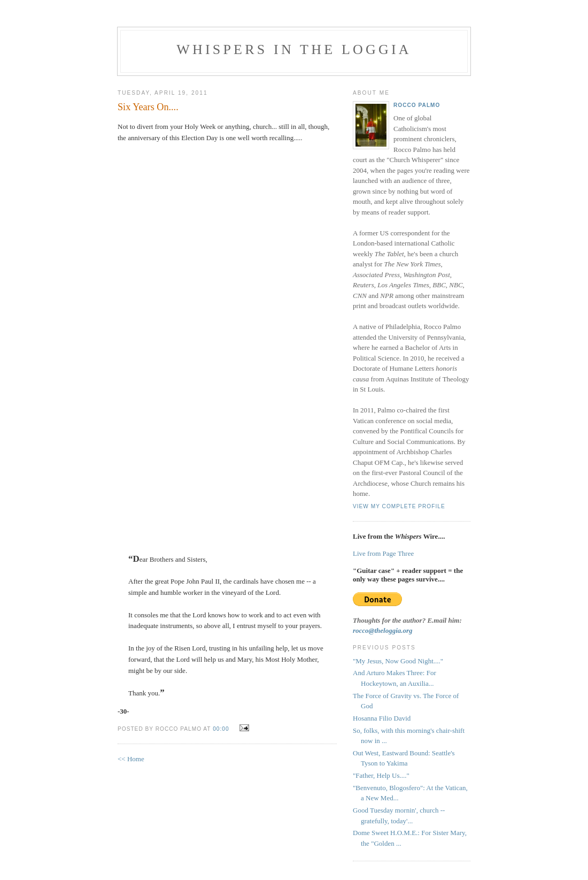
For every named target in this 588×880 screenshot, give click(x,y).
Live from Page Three (383, 553)
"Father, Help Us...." (381, 775)
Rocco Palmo (417, 105)
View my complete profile (399, 506)
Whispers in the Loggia (294, 49)
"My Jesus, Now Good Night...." (398, 661)
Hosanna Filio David (382, 718)
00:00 (221, 729)
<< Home (131, 759)
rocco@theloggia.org (383, 630)
